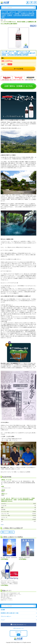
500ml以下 (10, 599)
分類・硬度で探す (5, 595)
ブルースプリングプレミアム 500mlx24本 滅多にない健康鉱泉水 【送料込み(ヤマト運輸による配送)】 (10, 582)
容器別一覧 (3, 600)
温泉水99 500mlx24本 (24, 558)
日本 (8, 593)
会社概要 (3, 610)
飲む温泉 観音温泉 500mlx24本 (9, 558)
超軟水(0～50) (13, 596)
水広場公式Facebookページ (19, 624)
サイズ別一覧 (4, 599)
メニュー (3, 620)
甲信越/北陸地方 (13, 593)
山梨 (19, 593)
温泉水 (8, 597)
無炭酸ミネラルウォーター (15, 595)
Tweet (2, 525)
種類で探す (3, 597)
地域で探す (3, 593)
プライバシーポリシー (6, 616)
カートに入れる (18, 69)
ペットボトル (10, 600)
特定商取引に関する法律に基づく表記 (10, 613)
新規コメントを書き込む (8, 532)
